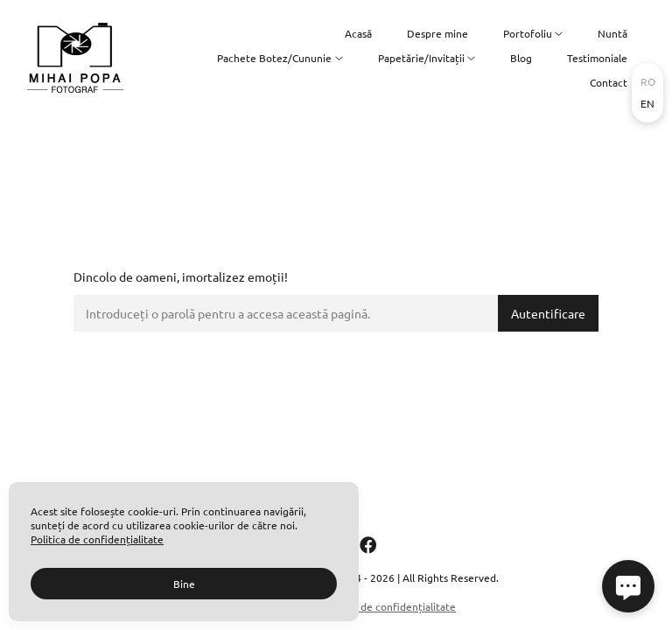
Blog (521, 58)
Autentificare (548, 313)
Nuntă (612, 33)
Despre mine (437, 33)
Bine (184, 584)
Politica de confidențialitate (389, 606)
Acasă (358, 33)
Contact (609, 82)
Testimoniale (597, 58)
